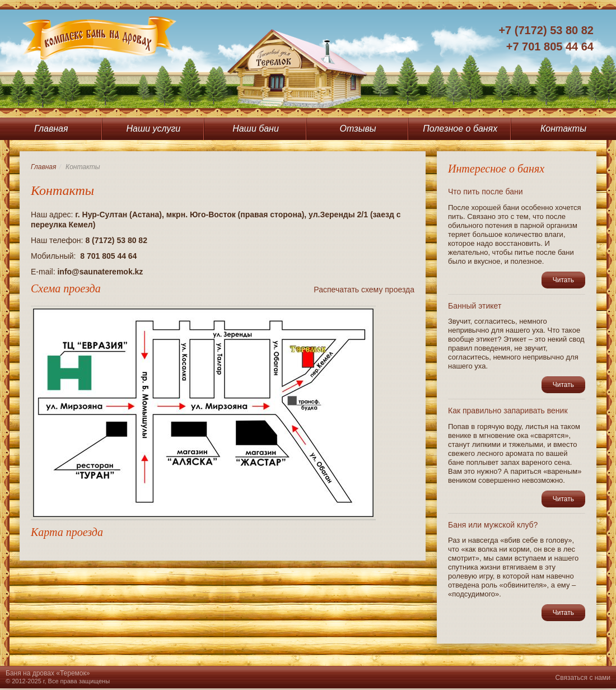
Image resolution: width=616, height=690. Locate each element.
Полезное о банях (460, 129)
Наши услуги (154, 129)
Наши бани (256, 129)
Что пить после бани (486, 192)
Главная (51, 129)
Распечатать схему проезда (364, 290)
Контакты (563, 129)
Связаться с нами (583, 678)
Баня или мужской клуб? (493, 525)
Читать (563, 280)
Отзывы (358, 129)
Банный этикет (475, 306)
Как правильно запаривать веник (508, 411)
